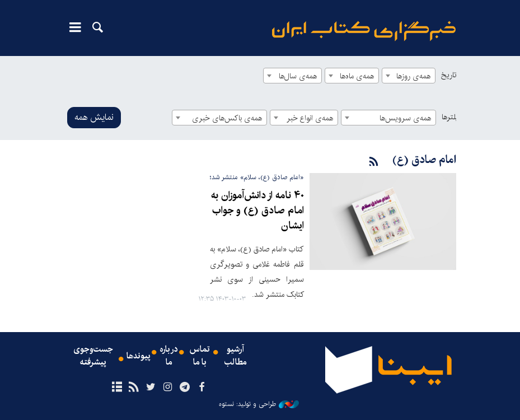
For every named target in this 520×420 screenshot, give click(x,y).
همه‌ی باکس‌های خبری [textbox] (227, 118)
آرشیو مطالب (236, 356)
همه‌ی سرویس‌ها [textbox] (405, 118)
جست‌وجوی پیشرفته (93, 356)
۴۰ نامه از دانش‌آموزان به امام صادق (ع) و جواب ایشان (259, 211)
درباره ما (169, 356)
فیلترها (452, 117)
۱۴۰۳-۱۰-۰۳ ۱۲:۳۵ (222, 299)
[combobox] (409, 76)
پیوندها (139, 356)
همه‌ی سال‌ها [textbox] (298, 76)
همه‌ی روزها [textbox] (413, 76)
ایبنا (364, 31)
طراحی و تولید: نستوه (259, 404)
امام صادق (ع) (424, 160)
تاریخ (449, 75)
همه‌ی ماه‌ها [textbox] (357, 76)
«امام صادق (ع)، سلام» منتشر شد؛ (257, 177)
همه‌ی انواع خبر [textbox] (310, 118)
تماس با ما (200, 356)
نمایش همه (94, 117)
